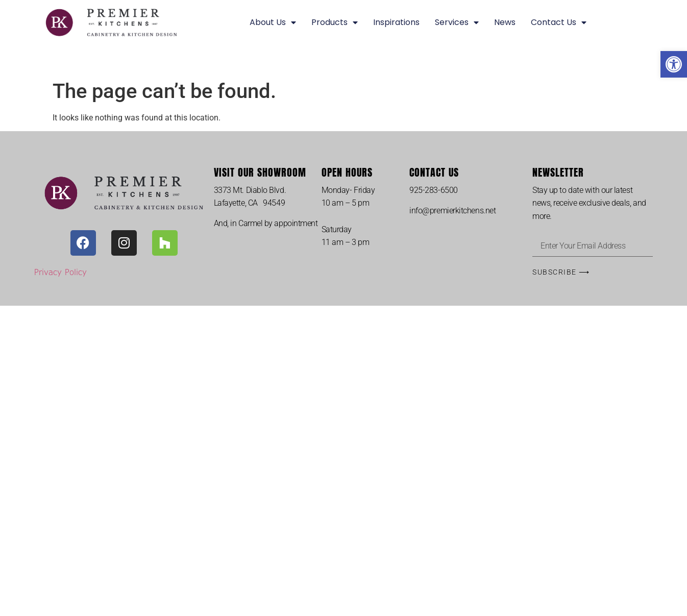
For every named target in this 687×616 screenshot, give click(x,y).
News (505, 22)
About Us (273, 22)
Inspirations (396, 22)
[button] (674, 64)
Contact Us (559, 22)
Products (335, 22)
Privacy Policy (60, 272)
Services (457, 22)
